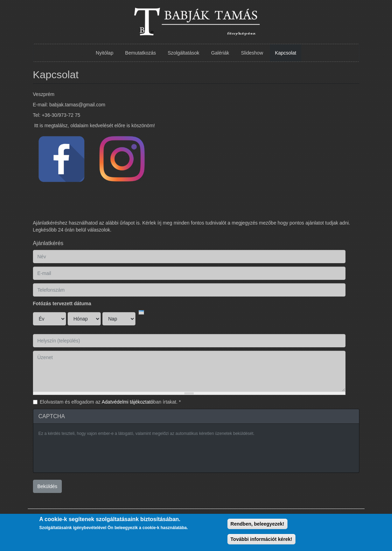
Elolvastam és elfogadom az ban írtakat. (110, 402)
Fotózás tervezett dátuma (62, 303)
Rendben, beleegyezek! (257, 524)
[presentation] (91, 454)
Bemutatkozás (140, 53)
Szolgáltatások (184, 53)
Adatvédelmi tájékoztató (128, 402)
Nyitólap (105, 53)
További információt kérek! (261, 539)
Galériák (220, 53)
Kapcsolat (286, 53)
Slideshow (252, 53)
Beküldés (48, 486)
